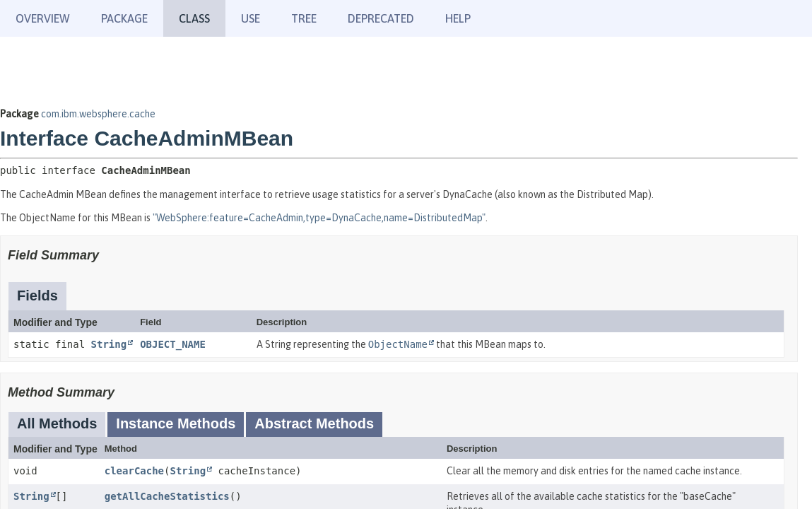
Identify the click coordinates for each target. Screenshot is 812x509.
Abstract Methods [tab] (314, 423)
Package (124, 18)
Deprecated (381, 18)
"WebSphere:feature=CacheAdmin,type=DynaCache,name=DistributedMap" (319, 218)
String (109, 344)
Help (458, 18)
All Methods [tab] (57, 423)
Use (251, 18)
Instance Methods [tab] (176, 423)
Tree (304, 18)
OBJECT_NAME (173, 344)
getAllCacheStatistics (167, 496)
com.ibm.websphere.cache (98, 114)
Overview (43, 18)
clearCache (134, 471)
